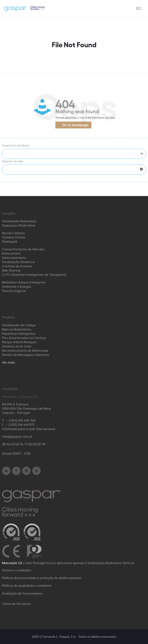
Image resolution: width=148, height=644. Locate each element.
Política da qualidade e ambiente (27, 585)
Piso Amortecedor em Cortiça (24, 338)
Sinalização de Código (19, 325)
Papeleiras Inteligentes (19, 333)
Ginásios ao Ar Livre (17, 346)
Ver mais (8, 362)
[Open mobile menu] (140, 8)
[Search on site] (74, 170)
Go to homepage (75, 125)
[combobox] (74, 154)
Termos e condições (17, 570)
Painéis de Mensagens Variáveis (25, 355)
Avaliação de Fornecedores (22, 593)
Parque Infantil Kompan (19, 342)
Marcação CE (12, 563)
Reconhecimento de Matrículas (25, 350)
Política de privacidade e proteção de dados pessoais (42, 578)
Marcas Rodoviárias (17, 329)
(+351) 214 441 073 (21, 424)
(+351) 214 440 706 (22, 420)
